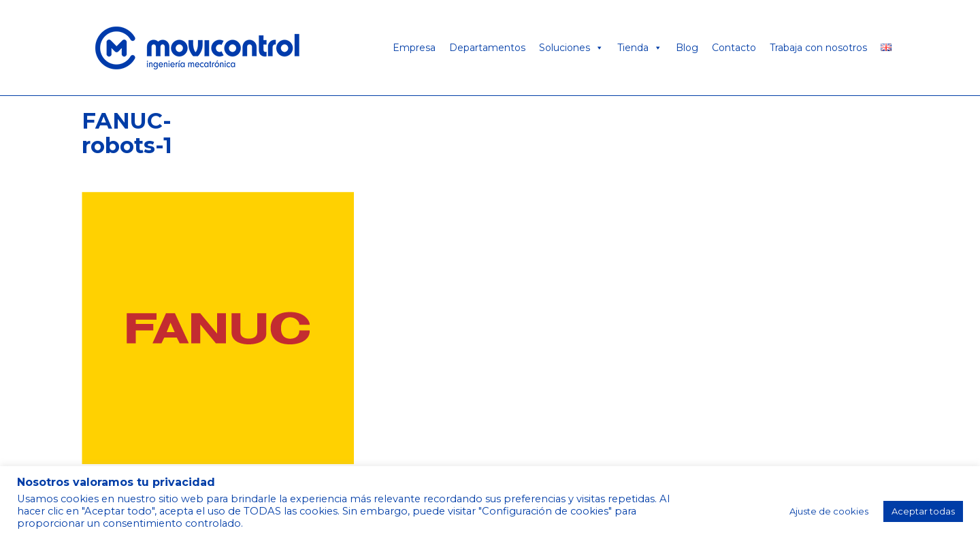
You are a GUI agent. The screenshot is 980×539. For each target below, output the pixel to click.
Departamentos (487, 48)
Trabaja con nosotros (818, 48)
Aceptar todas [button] (923, 511)
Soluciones (571, 48)
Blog (687, 48)
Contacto (734, 48)
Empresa (414, 48)
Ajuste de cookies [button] (829, 511)
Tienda (640, 48)
